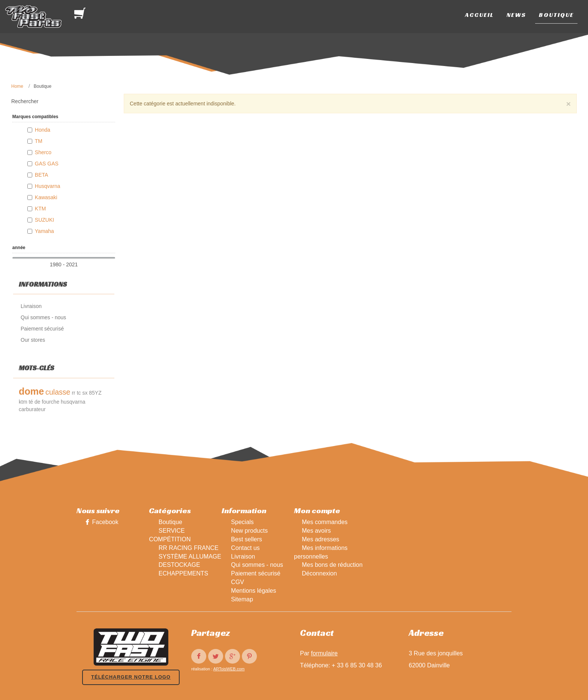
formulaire (324, 653)
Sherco (43, 152)
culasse (58, 392)
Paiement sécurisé (256, 573)
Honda (43, 130)
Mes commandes (325, 522)
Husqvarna (48, 186)
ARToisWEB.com (229, 669)
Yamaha (44, 231)
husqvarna (73, 402)
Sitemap (242, 599)
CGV (238, 582)
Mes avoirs (316, 531)
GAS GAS (47, 164)
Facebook (105, 522)
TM (39, 141)
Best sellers (247, 539)
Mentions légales (253, 591)
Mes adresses (321, 539)
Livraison (243, 557)
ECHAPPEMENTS (183, 573)
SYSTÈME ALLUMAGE (190, 557)
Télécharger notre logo (131, 677)
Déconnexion (319, 573)
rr (73, 393)
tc (79, 393)
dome (31, 391)
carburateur (32, 409)
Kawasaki (46, 197)
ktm (23, 402)
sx (85, 393)
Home (17, 86)
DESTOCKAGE (179, 565)
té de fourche (44, 402)
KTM (40, 209)
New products (249, 531)
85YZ (95, 393)
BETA (42, 175)
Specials (242, 522)
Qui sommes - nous (257, 565)
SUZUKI (44, 220)
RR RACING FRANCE (189, 548)
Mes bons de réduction (332, 565)
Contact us (245, 548)
